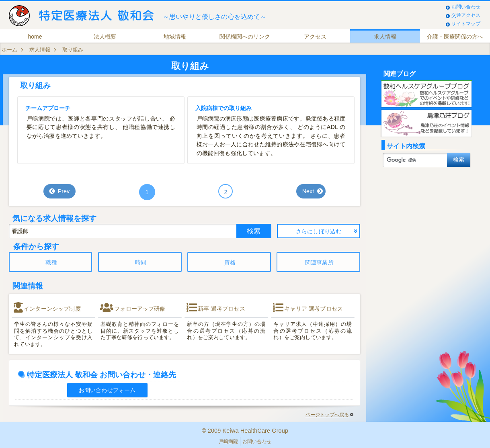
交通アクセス (466, 15)
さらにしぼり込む (319, 231)
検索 (254, 231)
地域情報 (175, 37)
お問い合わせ (466, 7)
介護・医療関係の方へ (455, 37)
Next (308, 191)
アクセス (315, 37)
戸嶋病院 (228, 442)
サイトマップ (466, 24)
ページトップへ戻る (329, 415)
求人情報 (385, 37)
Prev (64, 191)
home (35, 37)
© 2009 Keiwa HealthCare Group (245, 431)
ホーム (9, 50)
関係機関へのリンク (245, 37)
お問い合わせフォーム (107, 390)
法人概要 (105, 37)
